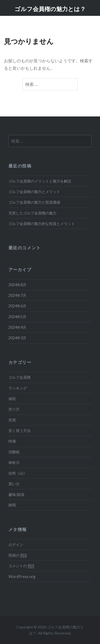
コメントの (21, 566)
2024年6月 (17, 306)
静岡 (12, 505)
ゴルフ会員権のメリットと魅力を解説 (40, 181)
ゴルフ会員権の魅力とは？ (50, 9)
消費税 (14, 452)
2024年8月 (17, 285)
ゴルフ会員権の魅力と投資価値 (34, 202)
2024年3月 (17, 338)
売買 (12, 420)
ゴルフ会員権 (20, 377)
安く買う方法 (20, 431)
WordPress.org (22, 577)
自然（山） (18, 473)
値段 (12, 399)
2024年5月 (17, 317)
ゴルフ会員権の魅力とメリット (34, 192)
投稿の (18, 555)
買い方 (14, 484)
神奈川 (14, 462)
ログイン (16, 545)
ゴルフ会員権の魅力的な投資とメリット (42, 224)
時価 (12, 441)
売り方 (14, 409)
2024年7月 (17, 295)
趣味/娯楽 (16, 494)
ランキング (18, 388)
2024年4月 (17, 327)
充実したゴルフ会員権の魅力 (32, 213)
